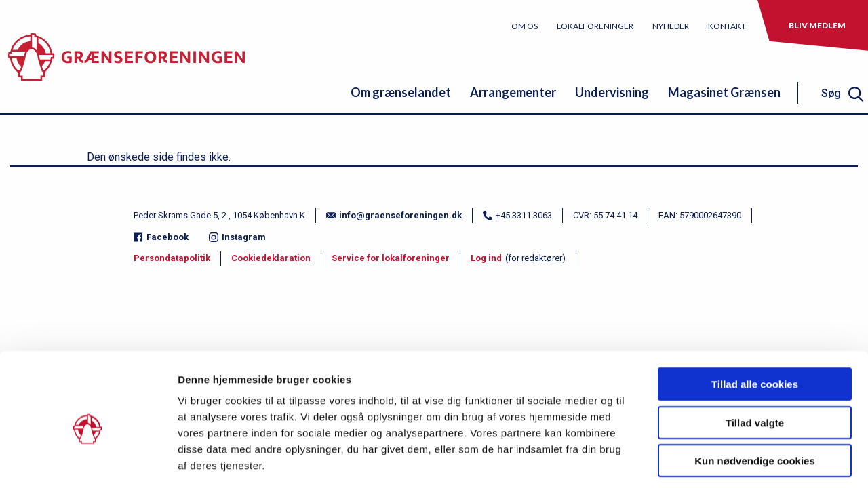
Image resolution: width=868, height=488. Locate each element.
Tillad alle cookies (755, 325)
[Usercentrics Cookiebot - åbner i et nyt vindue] (88, 462)
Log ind (486, 258)
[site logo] (126, 64)
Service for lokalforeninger (391, 258)
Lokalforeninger (595, 26)
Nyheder (671, 26)
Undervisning (612, 92)
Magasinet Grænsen (724, 92)
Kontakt (727, 26)
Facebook (161, 237)
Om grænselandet (401, 92)
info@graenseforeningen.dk (394, 215)
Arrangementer (513, 92)
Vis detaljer (705, 461)
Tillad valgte (755, 364)
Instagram (237, 237)
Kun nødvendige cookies (755, 402)
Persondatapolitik (172, 258)
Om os (525, 26)
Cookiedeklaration (271, 258)
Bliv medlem (817, 25)
